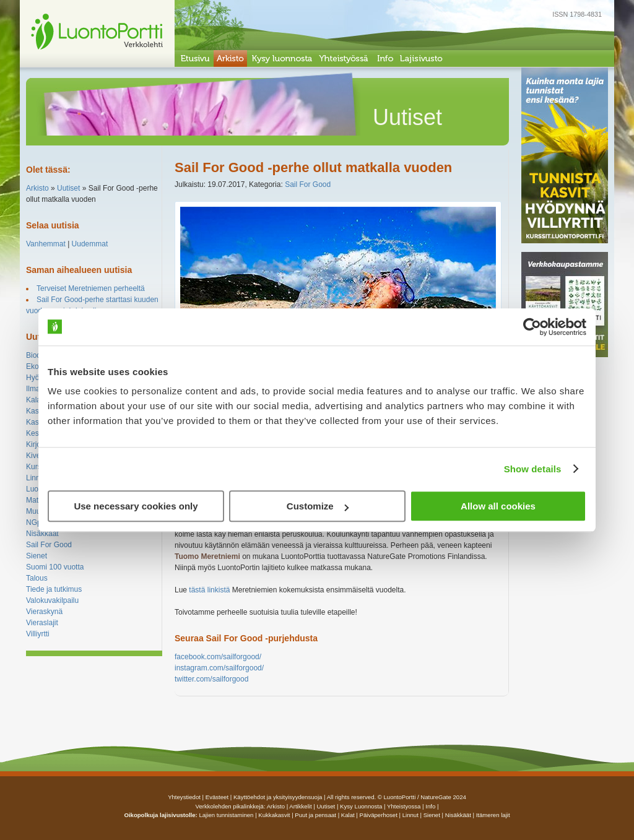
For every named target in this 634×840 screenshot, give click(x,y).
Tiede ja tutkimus (54, 589)
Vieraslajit (42, 623)
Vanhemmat (46, 244)
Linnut (36, 478)
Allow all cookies (498, 506)
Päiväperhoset (379, 815)
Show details (533, 469)
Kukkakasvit (274, 815)
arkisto (276, 806)
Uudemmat (90, 244)
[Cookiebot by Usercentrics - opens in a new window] (532, 327)
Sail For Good (49, 545)
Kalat (34, 400)
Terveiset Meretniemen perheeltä (91, 288)
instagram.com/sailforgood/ (219, 668)
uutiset (326, 806)
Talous (37, 578)
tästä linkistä (209, 590)
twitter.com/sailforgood (211, 679)
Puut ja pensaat (315, 815)
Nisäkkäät (42, 534)
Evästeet (217, 797)
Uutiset (68, 188)
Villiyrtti (38, 634)
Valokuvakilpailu (52, 600)
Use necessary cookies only (136, 506)
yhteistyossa (404, 806)
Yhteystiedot (184, 797)
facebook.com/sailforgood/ (218, 657)
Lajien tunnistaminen (226, 815)
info (430, 806)
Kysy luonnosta (361, 806)
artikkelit (300, 806)
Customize (318, 506)
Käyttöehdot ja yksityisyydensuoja (278, 797)
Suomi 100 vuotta (55, 567)
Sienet (37, 556)
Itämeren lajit (493, 815)
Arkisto (37, 188)
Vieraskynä (44, 612)
